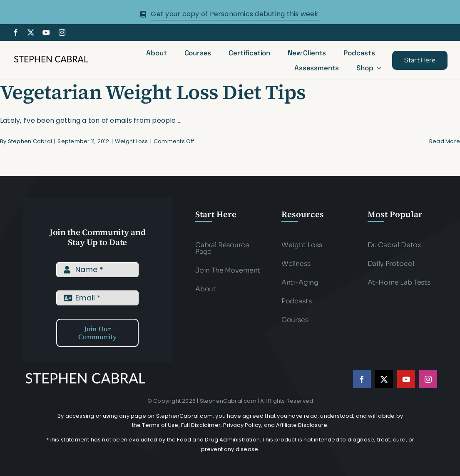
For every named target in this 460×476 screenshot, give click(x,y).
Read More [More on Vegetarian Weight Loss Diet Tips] (445, 141)
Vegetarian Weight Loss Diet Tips (153, 92)
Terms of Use (160, 425)
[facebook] (16, 32)
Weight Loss (132, 141)
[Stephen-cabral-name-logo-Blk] (51, 57)
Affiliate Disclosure (302, 425)
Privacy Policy (242, 425)
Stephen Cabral (30, 141)
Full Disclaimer (201, 425)
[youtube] (46, 32)
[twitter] (31, 32)
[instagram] (62, 32)
